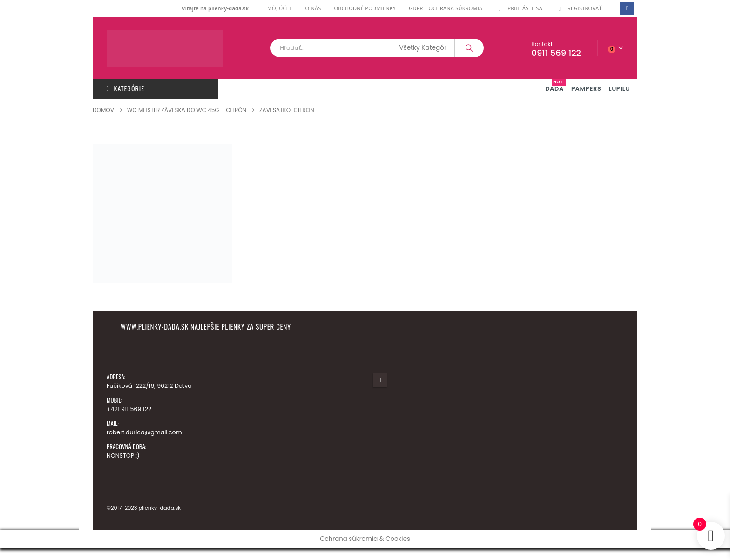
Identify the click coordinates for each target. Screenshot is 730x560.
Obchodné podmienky (365, 8)
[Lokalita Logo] (165, 48)
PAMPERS (586, 89)
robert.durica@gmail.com (144, 432)
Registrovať (579, 8)
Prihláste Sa (519, 8)
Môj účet (280, 8)
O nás (313, 8)
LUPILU (619, 89)
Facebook (380, 380)
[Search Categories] (425, 48)
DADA (556, 86)
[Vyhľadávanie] (469, 48)
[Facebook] (627, 9)
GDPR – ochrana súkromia (446, 8)
